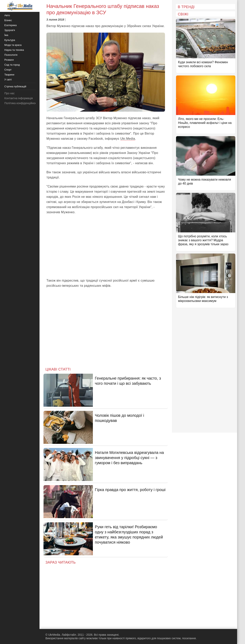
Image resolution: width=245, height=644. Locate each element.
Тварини (9, 75)
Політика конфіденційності (21, 103)
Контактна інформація (19, 98)
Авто (7, 15)
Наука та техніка (14, 50)
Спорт (8, 70)
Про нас (9, 93)
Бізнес (8, 20)
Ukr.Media (128, 139)
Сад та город (12, 65)
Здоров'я (10, 30)
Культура (10, 40)
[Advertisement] (106, 246)
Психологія (11, 55)
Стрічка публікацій (15, 86)
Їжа (6, 35)
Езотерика (10, 25)
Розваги (9, 60)
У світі (8, 80)
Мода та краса (13, 45)
